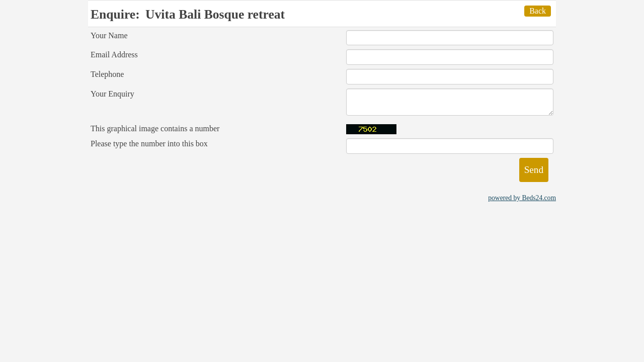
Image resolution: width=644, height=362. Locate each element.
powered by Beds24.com (522, 198)
